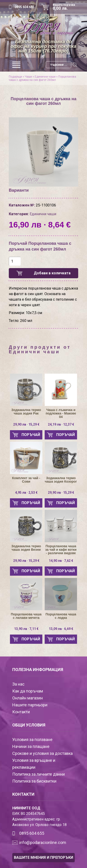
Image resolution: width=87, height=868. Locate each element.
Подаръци (15, 77)
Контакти (21, 712)
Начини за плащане (31, 746)
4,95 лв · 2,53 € (26, 493)
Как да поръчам (28, 691)
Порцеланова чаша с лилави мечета (26, 616)
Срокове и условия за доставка (42, 753)
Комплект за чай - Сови (26, 480)
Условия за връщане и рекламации (34, 764)
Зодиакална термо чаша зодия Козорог (61, 480)
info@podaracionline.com (43, 842)
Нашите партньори (30, 705)
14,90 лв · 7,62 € (61, 561)
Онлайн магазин (28, 698)
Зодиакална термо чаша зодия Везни (26, 548)
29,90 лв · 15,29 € (26, 424)
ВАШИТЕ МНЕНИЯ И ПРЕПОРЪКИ (43, 857)
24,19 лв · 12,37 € (61, 424)
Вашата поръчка (65, 7)
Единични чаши (45, 77)
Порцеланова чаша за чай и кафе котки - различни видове (61, 550)
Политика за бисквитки (34, 781)
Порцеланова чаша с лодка (61, 616)
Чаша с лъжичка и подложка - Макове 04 (61, 413)
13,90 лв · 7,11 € (26, 629)
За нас (18, 684)
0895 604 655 (25, 7)
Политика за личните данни (39, 774)
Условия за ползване (32, 739)
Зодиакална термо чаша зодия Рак (26, 412)
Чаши (28, 77)
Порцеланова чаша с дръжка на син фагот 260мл (42, 78)
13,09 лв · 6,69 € (61, 629)
